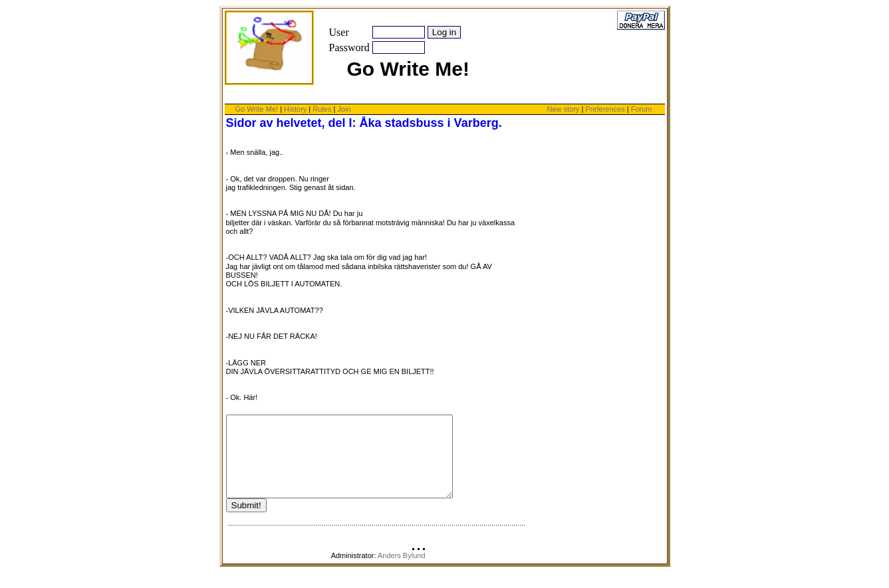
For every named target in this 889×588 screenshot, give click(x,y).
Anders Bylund (402, 571)
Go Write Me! (257, 109)
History (295, 109)
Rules (322, 109)
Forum (642, 109)
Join (344, 109)
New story (563, 109)
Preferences (606, 109)
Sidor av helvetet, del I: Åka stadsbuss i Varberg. (364, 123)
